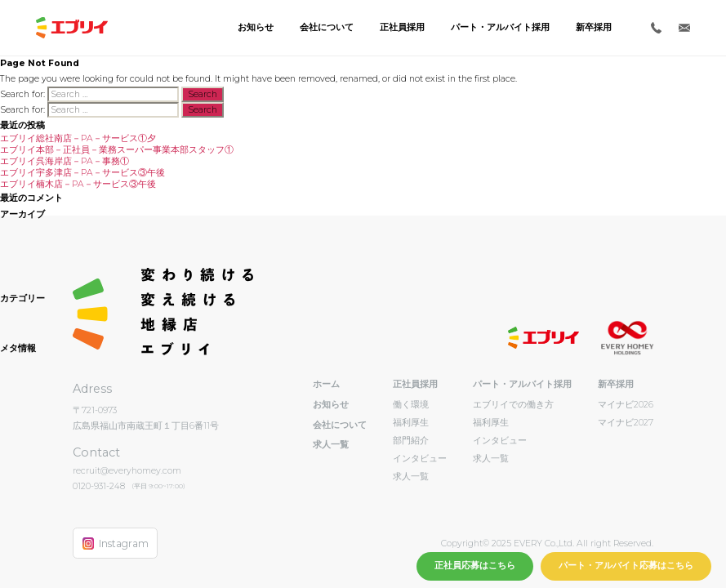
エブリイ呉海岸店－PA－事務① (65, 161)
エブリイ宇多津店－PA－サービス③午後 (82, 173)
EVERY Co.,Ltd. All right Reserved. (582, 543)
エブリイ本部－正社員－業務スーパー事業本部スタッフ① (117, 150)
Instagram (116, 543)
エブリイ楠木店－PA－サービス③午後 (78, 184)
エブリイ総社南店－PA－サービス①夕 (78, 138)
